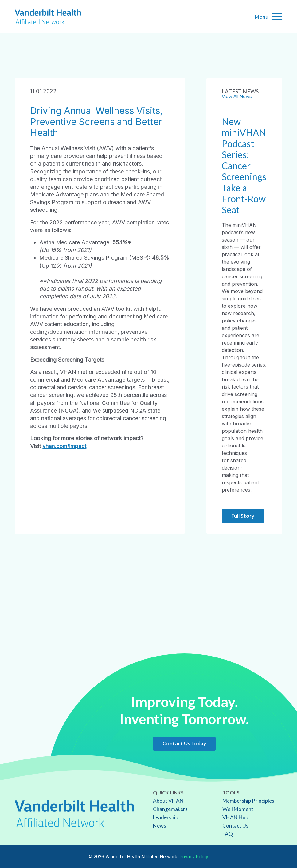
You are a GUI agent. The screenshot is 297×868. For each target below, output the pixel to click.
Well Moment (238, 809)
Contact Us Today (184, 743)
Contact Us (235, 826)
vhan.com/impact (64, 446)
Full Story (243, 516)
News (160, 826)
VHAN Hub (235, 817)
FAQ (228, 834)
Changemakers (170, 809)
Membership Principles (248, 801)
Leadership (166, 817)
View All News (237, 96)
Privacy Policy (194, 857)
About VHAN (168, 801)
